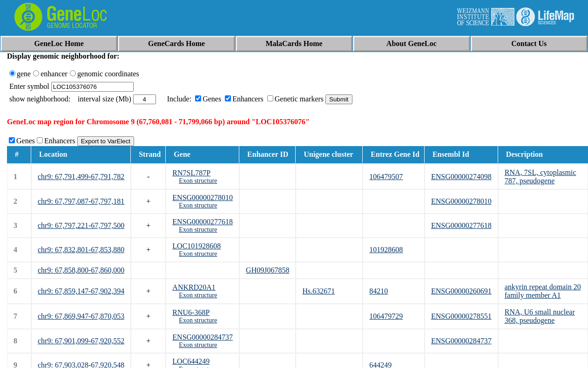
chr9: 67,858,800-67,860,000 (81, 270)
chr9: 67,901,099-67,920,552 (81, 341)
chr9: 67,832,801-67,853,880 (81, 250)
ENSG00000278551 (461, 316)
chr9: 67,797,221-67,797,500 (81, 225)
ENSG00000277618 (203, 222)
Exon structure (198, 181)
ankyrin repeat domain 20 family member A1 (543, 291)
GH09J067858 (267, 270)
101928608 (386, 250)
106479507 (386, 177)
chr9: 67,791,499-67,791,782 (81, 177)
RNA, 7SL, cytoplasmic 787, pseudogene (541, 177)
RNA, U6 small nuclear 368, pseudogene (540, 316)
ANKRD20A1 (194, 287)
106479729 (386, 316)
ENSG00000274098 (461, 177)
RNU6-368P (191, 312)
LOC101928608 (196, 246)
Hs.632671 (318, 291)
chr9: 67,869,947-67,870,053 (81, 316)
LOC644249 (191, 361)
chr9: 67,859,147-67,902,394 (81, 291)
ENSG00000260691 (461, 291)
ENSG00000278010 (203, 197)
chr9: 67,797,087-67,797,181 (81, 201)
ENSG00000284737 (203, 337)
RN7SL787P (191, 173)
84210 (378, 291)
